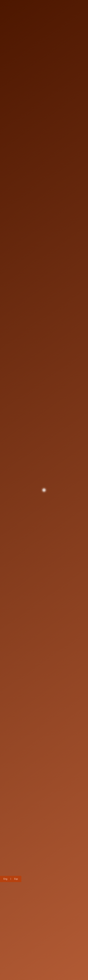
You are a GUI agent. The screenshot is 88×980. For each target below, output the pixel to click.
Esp (16, 879)
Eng (5, 879)
